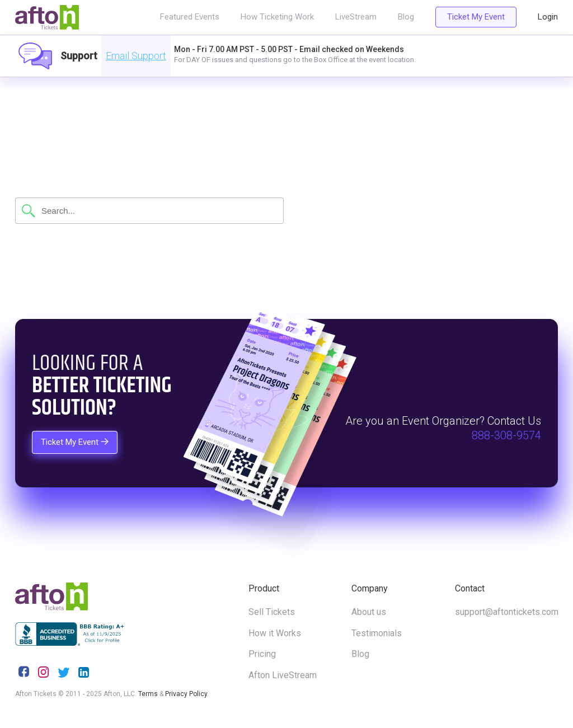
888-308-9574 (506, 435)
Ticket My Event (476, 17)
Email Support (136, 56)
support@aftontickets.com (507, 612)
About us (369, 612)
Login (548, 17)
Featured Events (190, 17)
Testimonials (377, 633)
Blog (406, 17)
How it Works (275, 633)
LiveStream (356, 17)
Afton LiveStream (283, 675)
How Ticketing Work (277, 17)
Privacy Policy (186, 694)
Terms (148, 694)
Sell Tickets (272, 612)
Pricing (262, 654)
